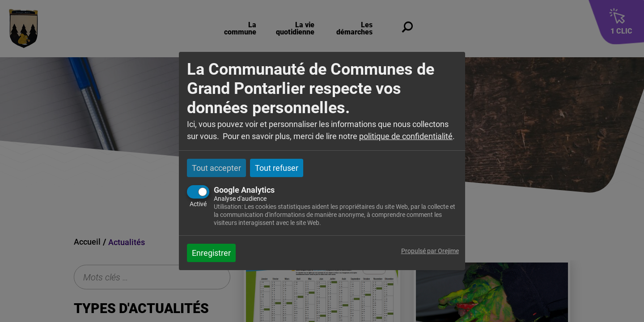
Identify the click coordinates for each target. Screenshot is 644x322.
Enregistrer (211, 253)
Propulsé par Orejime (430, 251)
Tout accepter (216, 168)
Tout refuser (277, 168)
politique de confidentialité (406, 136)
